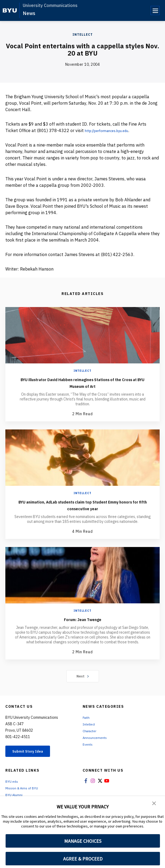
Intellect (83, 34)
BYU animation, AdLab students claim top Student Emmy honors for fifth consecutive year (82, 505)
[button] (154, 804)
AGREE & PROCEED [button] (83, 859)
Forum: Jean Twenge (82, 619)
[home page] (10, 10)
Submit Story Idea (33, 752)
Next (82, 676)
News (29, 13)
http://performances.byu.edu (113, 130)
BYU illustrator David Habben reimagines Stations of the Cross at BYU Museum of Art (83, 382)
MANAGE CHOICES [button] (83, 841)
